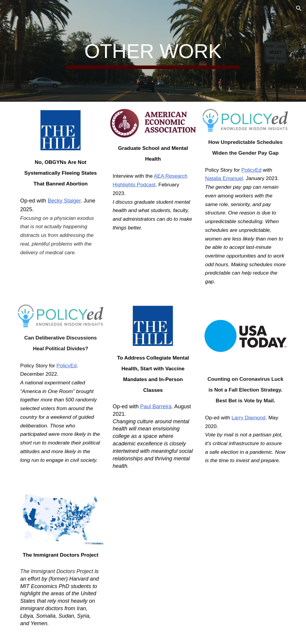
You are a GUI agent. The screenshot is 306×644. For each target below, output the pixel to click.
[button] (299, 8)
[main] (153, 51)
